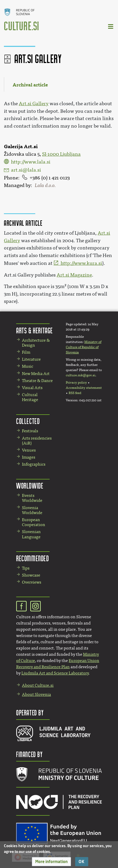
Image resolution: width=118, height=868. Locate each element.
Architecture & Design (36, 343)
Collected (28, 421)
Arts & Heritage (35, 330)
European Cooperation (34, 522)
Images (29, 457)
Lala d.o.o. (45, 185)
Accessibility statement (84, 388)
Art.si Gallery (34, 104)
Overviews (32, 582)
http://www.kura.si (81, 263)
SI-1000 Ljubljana (61, 154)
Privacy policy (76, 383)
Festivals (30, 431)
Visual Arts (32, 388)
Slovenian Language (31, 534)
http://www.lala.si (31, 162)
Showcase (31, 575)
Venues (29, 450)
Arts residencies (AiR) (37, 441)
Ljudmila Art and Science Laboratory (55, 673)
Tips (26, 568)
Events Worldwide (32, 498)
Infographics (34, 464)
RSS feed (75, 393)
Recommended (33, 558)
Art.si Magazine (74, 275)
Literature (31, 359)
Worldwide (30, 486)
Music (28, 366)
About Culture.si (38, 685)
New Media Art (36, 374)
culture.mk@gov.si (81, 375)
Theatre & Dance (37, 381)
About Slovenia (36, 694)
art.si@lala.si (26, 170)
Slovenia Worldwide (32, 510)
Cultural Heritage (30, 397)
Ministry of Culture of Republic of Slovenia (84, 347)
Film (26, 352)
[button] (51, 862)
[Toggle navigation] (111, 26)
